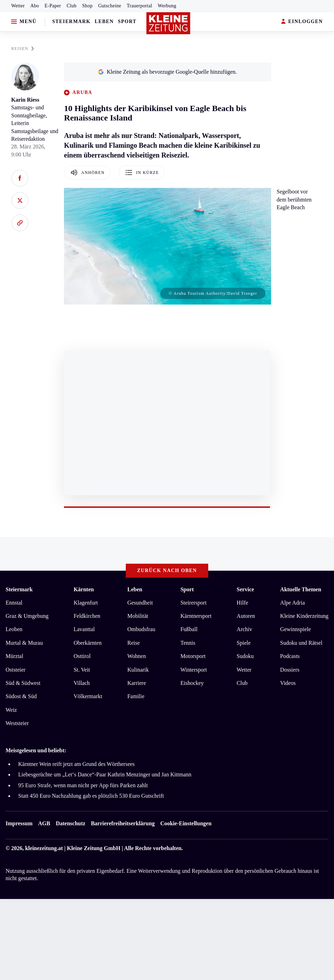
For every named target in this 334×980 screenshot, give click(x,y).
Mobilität (138, 616)
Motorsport (193, 656)
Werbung (167, 6)
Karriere (136, 683)
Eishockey (192, 683)
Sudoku (245, 656)
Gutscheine (110, 6)
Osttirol (82, 656)
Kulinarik (138, 670)
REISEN (23, 49)
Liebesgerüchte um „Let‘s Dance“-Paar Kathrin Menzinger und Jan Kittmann (105, 774)
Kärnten (84, 589)
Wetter (18, 6)
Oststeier (16, 670)
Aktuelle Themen (301, 589)
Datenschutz (71, 823)
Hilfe (242, 603)
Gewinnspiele (296, 629)
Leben (104, 21)
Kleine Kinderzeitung (304, 616)
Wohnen (136, 656)
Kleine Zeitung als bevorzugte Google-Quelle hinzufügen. (167, 72)
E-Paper (53, 6)
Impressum (19, 823)
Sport (127, 21)
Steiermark (71, 21)
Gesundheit (140, 603)
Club (72, 6)
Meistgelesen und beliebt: (36, 750)
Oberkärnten (88, 643)
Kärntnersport (196, 616)
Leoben (14, 629)
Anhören (87, 173)
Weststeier (17, 723)
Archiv (244, 629)
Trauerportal (140, 6)
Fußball (189, 629)
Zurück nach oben (167, 571)
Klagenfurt (86, 603)
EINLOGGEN (302, 22)
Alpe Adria (293, 603)
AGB (44, 823)
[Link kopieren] (20, 223)
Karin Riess (25, 100)
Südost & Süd (21, 696)
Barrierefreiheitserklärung (123, 823)
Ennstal (14, 603)
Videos (288, 683)
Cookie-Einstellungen (186, 823)
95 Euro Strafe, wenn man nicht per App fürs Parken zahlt (83, 785)
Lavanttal (84, 629)
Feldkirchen (87, 616)
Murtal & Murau (24, 643)
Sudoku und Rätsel (301, 643)
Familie (136, 696)
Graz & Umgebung (27, 616)
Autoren (246, 616)
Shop (87, 6)
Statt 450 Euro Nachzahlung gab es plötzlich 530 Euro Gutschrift (91, 796)
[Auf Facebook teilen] (20, 178)
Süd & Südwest (23, 683)
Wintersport (194, 670)
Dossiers (290, 670)
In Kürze (142, 173)
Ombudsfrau (141, 629)
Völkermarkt (88, 696)
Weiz (11, 710)
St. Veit (82, 670)
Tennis (188, 643)
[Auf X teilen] (20, 200)
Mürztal (14, 656)
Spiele (244, 643)
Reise (133, 643)
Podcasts (290, 656)
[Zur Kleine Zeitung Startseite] (168, 23)
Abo (35, 6)
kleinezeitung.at (44, 848)
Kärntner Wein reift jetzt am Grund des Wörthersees (77, 764)
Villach (82, 683)
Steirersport (193, 603)
